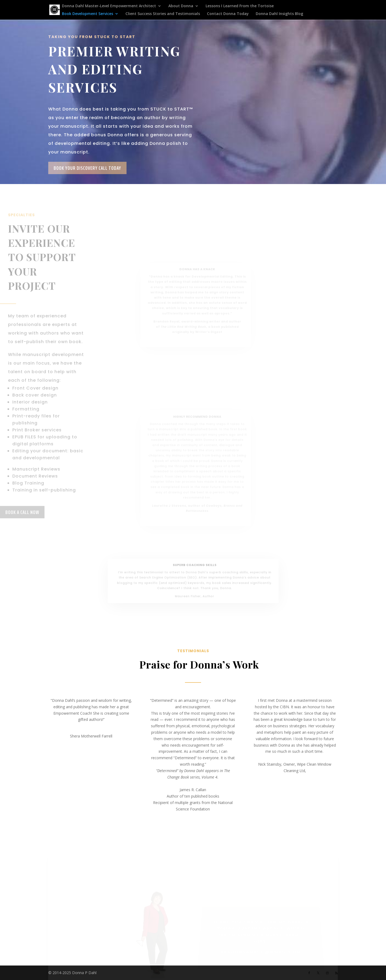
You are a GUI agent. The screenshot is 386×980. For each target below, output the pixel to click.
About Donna (181, 6)
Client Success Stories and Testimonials (163, 14)
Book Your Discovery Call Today (87, 168)
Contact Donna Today (228, 14)
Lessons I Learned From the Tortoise (240, 6)
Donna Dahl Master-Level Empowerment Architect (109, 6)
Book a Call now (22, 512)
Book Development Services (88, 14)
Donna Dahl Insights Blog (279, 14)
